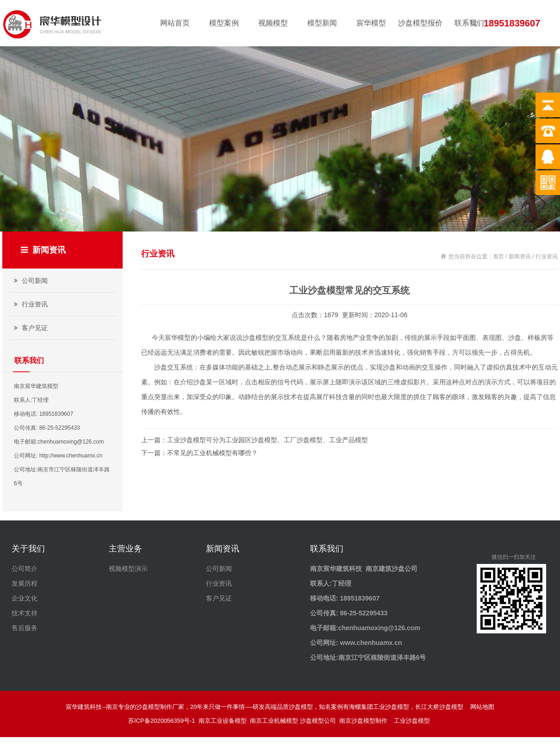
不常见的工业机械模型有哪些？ (212, 453)
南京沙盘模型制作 (365, 721)
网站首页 (175, 23)
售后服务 (25, 628)
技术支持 (25, 613)
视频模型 (273, 23)
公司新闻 (30, 281)
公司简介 (25, 569)
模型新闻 (322, 23)
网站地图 (482, 707)
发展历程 (25, 583)
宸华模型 (371, 23)
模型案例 (224, 23)
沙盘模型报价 (420, 23)
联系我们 (469, 23)
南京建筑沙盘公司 (392, 569)
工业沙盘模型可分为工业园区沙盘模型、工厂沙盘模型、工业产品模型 (268, 440)
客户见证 (30, 328)
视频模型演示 (128, 569)
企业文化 (25, 598)
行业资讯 (30, 304)
